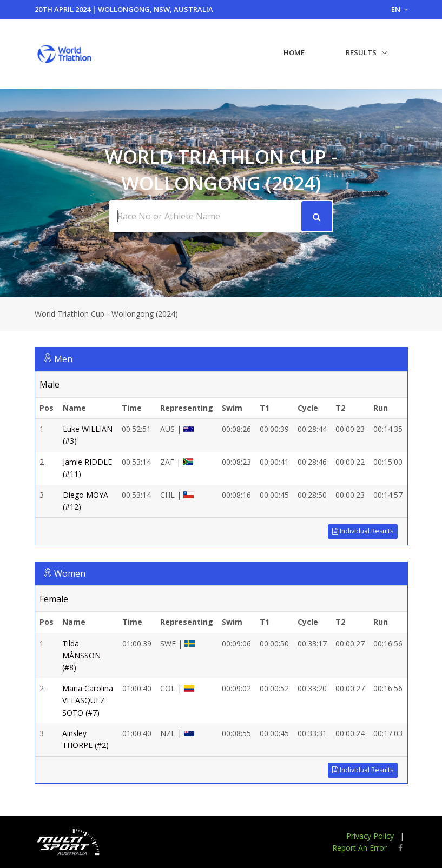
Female (54, 599)
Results (361, 52)
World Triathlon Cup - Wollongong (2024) (106, 314)
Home (294, 52)
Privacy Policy (370, 836)
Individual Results (363, 531)
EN (400, 9)
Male (50, 384)
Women (70, 573)
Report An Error (359, 848)
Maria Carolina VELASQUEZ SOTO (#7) (88, 700)
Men (63, 359)
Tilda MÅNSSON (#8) (81, 656)
